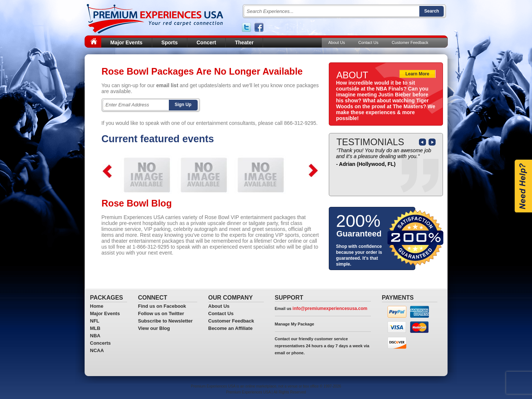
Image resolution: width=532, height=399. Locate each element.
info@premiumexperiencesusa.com (330, 308)
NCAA (97, 350)
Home (97, 306)
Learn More (417, 74)
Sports (170, 42)
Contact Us (368, 42)
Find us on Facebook (162, 306)
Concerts (100, 343)
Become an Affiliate (231, 328)
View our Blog (154, 328)
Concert (206, 42)
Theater (244, 42)
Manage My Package (295, 324)
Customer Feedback (410, 42)
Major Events (127, 42)
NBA (95, 336)
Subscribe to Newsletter (166, 321)
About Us (337, 42)
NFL (95, 321)
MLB (95, 328)
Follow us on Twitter (161, 313)
